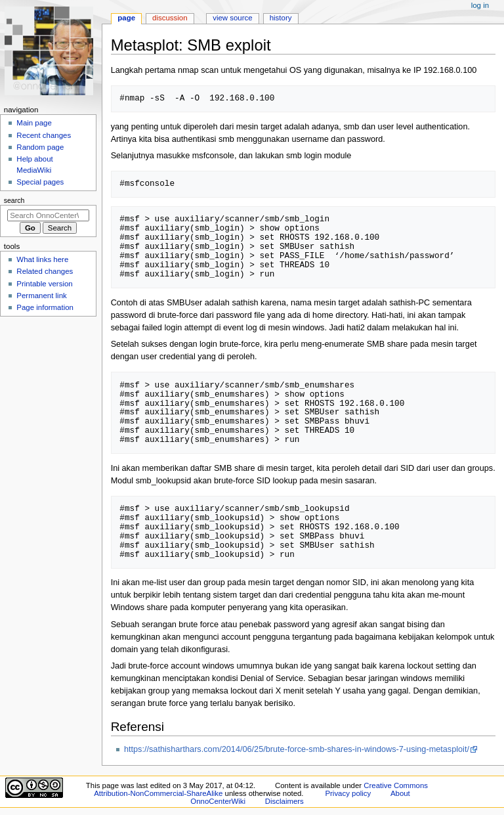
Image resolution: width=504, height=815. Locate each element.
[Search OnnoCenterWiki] (48, 215)
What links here (42, 259)
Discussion (170, 18)
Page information (45, 307)
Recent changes (44, 135)
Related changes (45, 271)
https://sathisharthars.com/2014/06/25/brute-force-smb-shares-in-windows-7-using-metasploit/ (297, 749)
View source (232, 18)
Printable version (44, 284)
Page (126, 18)
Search (14, 200)
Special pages (40, 182)
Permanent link (41, 296)
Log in (480, 5)
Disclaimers (284, 801)
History (281, 18)
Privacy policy (348, 793)
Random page (40, 147)
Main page (34, 123)
